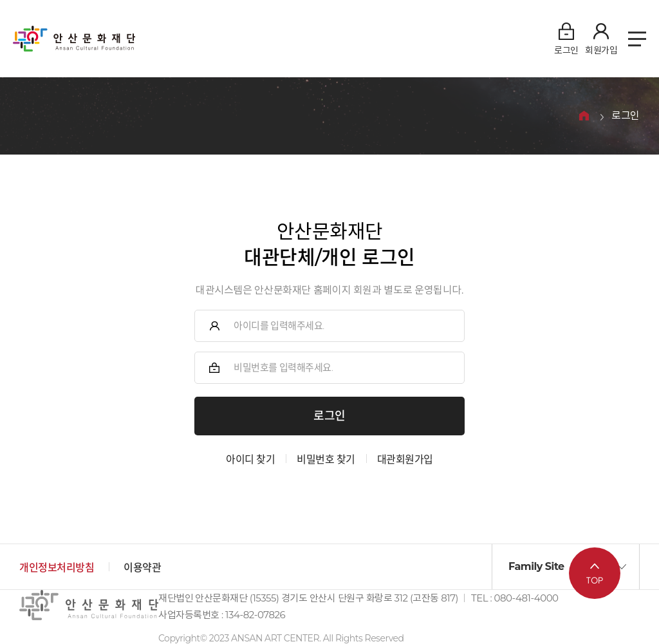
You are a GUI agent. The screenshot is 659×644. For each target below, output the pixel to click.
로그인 (626, 116)
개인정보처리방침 (57, 568)
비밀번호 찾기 (326, 459)
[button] (566, 567)
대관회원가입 (405, 459)
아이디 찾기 (250, 459)
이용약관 (142, 568)
